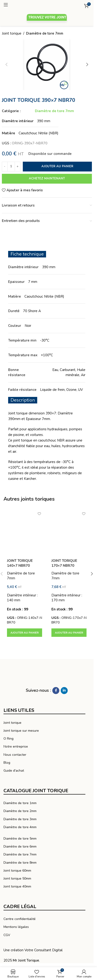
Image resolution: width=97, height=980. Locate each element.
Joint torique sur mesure (21, 731)
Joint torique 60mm (17, 871)
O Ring (8, 739)
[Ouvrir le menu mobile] (23, 5)
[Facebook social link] (56, 691)
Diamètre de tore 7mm (45, 33)
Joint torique (12, 33)
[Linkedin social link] (64, 691)
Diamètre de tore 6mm (20, 846)
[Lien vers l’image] (34, 675)
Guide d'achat (14, 771)
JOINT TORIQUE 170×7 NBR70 (64, 563)
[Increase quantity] (18, 167)
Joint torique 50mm (17, 878)
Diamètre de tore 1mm (20, 803)
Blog (7, 763)
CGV (7, 935)
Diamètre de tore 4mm (20, 827)
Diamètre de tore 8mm (20, 863)
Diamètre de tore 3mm (20, 819)
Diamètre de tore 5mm (20, 839)
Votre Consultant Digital (43, 950)
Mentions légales (16, 927)
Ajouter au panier (57, 166)
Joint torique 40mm (17, 886)
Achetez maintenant (47, 178)
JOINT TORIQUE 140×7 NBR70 (20, 563)
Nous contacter (15, 755)
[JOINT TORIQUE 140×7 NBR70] (25, 531)
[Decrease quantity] (5, 167)
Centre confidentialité (20, 919)
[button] (25, 633)
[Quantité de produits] (11, 167)
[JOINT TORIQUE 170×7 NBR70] (69, 531)
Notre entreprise (16, 747)
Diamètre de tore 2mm (20, 811)
